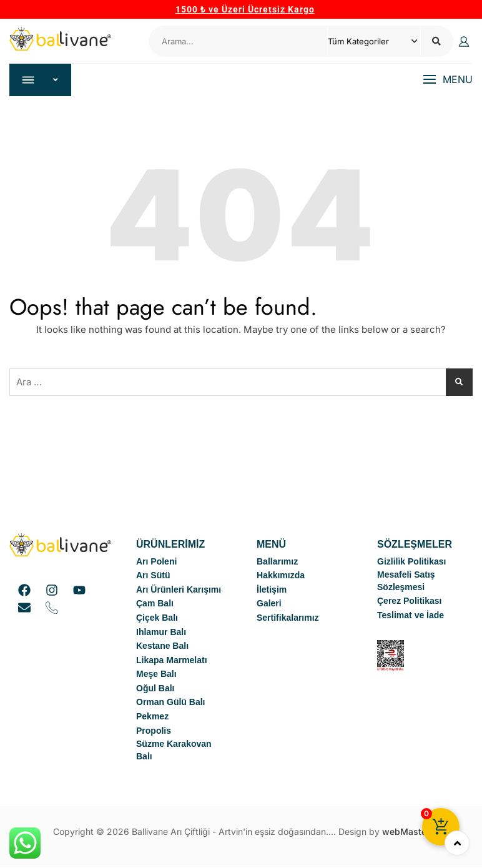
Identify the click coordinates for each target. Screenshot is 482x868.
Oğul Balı (155, 689)
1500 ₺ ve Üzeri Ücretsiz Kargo (245, 9)
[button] (448, 80)
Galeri (269, 604)
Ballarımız (277, 562)
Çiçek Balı (157, 618)
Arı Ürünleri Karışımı (179, 590)
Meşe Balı (156, 674)
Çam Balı (155, 604)
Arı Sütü (153, 576)
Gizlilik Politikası (411, 562)
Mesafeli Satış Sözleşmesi (406, 581)
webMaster (406, 832)
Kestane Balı (162, 646)
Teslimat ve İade (411, 616)
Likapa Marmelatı (172, 661)
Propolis (154, 731)
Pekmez (152, 717)
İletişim (272, 590)
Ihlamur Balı (161, 632)
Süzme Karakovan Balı (174, 751)
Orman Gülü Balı (170, 703)
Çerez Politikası (410, 601)
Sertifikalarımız (288, 618)
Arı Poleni (156, 562)
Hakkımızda (281, 576)
